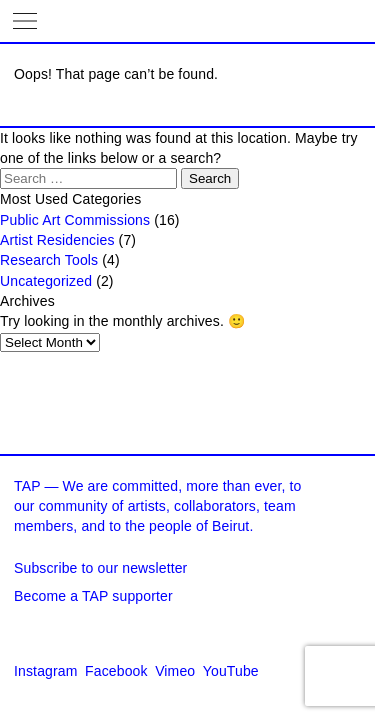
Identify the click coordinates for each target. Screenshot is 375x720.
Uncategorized (46, 281)
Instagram (46, 671)
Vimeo (175, 671)
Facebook (116, 671)
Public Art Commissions (75, 220)
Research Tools (49, 260)
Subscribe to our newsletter (100, 568)
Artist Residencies (57, 240)
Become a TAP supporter (93, 596)
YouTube (231, 671)
